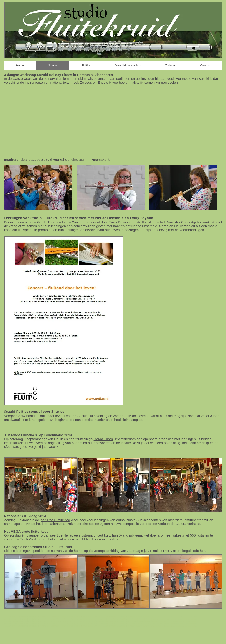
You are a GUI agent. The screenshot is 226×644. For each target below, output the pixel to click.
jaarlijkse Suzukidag (55, 520)
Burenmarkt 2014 (58, 435)
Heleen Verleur (157, 524)
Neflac (68, 535)
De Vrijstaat (140, 443)
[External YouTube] (113, 121)
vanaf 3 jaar (210, 416)
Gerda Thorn (103, 439)
